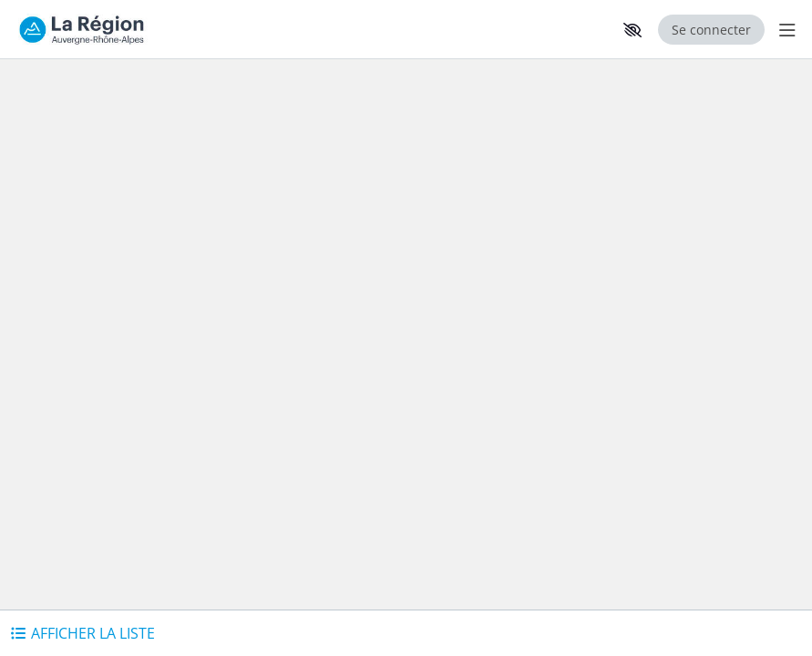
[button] (632, 30)
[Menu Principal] (784, 30)
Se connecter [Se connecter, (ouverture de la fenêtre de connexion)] (711, 30)
